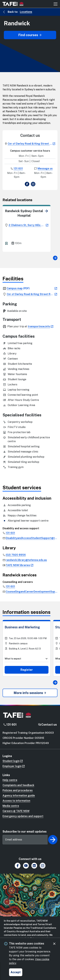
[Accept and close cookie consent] (16, 972)
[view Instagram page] (33, 185)
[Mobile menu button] (56, 4)
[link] (46, 211)
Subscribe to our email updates (25, 832)
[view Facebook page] (27, 185)
